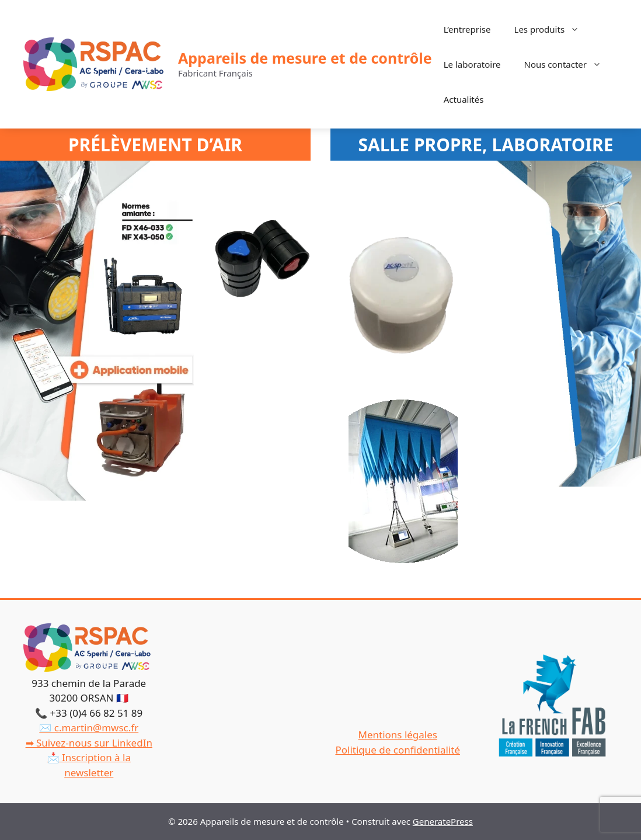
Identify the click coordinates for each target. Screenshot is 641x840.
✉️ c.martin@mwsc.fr (89, 728)
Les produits (553, 29)
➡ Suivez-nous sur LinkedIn (89, 743)
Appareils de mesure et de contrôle (305, 58)
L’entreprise (467, 29)
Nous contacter (569, 64)
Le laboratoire (472, 64)
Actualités (464, 99)
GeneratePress (443, 821)
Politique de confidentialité (398, 750)
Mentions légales (398, 735)
